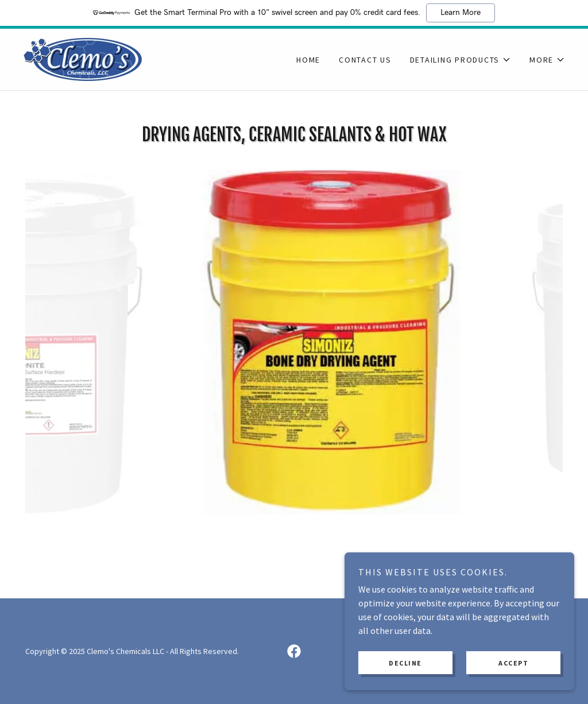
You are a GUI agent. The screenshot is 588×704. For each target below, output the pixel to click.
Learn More (461, 13)
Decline (405, 663)
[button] (461, 60)
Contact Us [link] (365, 60)
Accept (513, 663)
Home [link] (308, 60)
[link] (82, 58)
